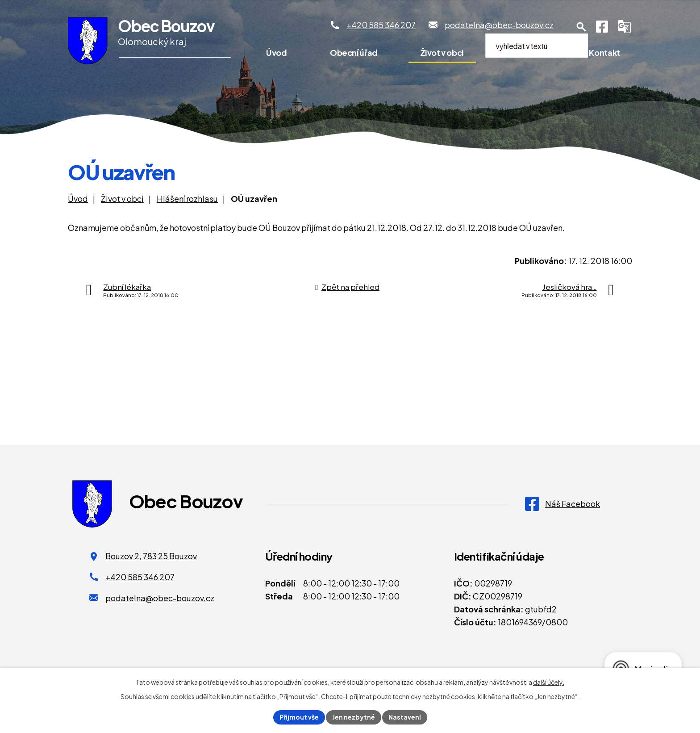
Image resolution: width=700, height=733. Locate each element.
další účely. (549, 682)
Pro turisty (526, 52)
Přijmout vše (299, 717)
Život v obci (442, 52)
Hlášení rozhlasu (187, 199)
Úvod (277, 52)
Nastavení (405, 717)
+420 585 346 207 (140, 577)
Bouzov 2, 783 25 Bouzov (151, 556)
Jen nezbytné (354, 717)
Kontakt (604, 52)
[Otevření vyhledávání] (581, 27)
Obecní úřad (354, 52)
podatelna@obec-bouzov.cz (160, 598)
